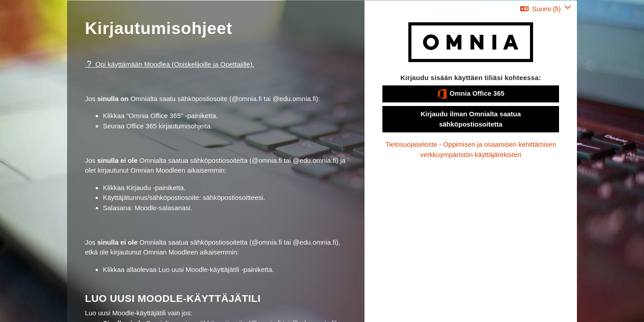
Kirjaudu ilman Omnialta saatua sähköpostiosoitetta (470, 119)
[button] (546, 9)
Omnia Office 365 (471, 94)
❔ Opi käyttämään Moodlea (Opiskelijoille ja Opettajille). (169, 64)
